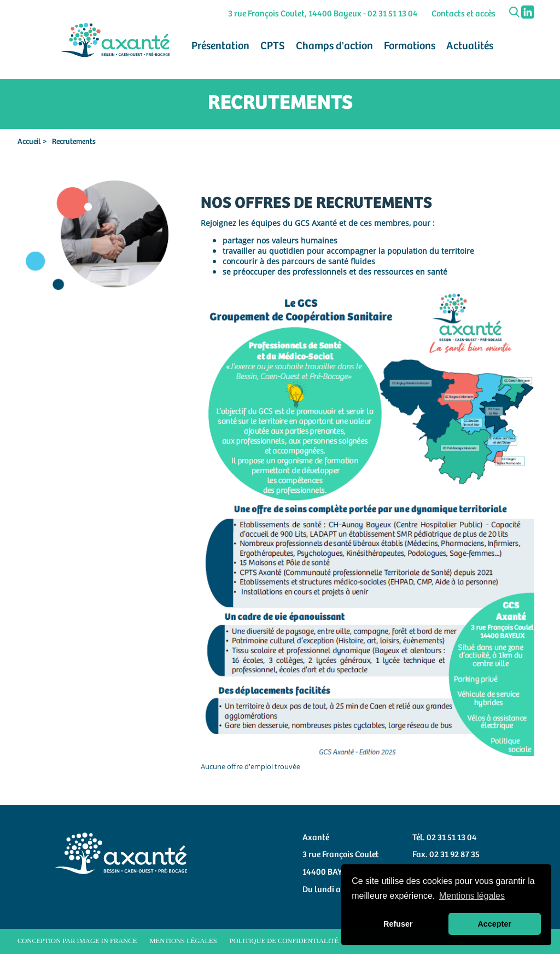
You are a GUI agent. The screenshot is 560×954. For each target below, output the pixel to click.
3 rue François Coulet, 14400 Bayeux (295, 14)
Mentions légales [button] (472, 896)
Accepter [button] (494, 924)
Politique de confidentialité (284, 941)
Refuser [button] (398, 924)
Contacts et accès (463, 14)
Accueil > (32, 142)
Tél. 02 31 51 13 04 (445, 838)
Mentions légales (183, 941)
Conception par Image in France (77, 941)
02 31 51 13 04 (393, 14)
